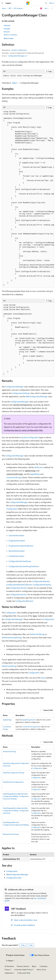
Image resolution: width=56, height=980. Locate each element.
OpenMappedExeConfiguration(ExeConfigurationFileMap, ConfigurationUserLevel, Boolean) (16, 796)
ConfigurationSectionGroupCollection (24, 566)
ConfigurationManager (14, 387)
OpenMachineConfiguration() (13, 782)
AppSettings (35, 474)
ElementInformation (17, 551)
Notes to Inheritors (10, 35)
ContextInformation (16, 556)
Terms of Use (41, 970)
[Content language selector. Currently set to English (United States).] (15, 955)
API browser (18, 8)
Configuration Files (14, 878)
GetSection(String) (37, 634)
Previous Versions (23, 966)
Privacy (7, 970)
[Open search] (46, 3)
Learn (4, 8)
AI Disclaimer (9, 966)
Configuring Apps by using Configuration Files (23, 430)
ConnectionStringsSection (31, 727)
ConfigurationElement (41, 581)
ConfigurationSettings (21, 393)
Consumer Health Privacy (23, 970)
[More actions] (52, 8)
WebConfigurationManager (37, 396)
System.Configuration (19, 50)
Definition (7, 25)
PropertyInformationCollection (21, 546)
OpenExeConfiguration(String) (14, 773)
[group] (28, 198)
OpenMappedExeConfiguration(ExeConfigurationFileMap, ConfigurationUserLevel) (16, 811)
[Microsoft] (28, 3)
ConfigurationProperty (42, 585)
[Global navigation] (2, 3)
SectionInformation (16, 535)
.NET (10, 8)
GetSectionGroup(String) (12, 637)
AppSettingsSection (29, 720)
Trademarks (9, 973)
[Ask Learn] (41, 8)
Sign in (52, 3)
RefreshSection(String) (11, 834)
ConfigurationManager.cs (17, 56)
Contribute (43, 966)
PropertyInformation (17, 541)
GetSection (39, 467)
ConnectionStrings (14, 477)
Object (15, 83)
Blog (34, 966)
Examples (7, 29)
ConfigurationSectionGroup (20, 561)
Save (43, 678)
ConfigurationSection (18, 588)
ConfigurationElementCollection (19, 585)
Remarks (7, 32)
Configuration (12, 509)
